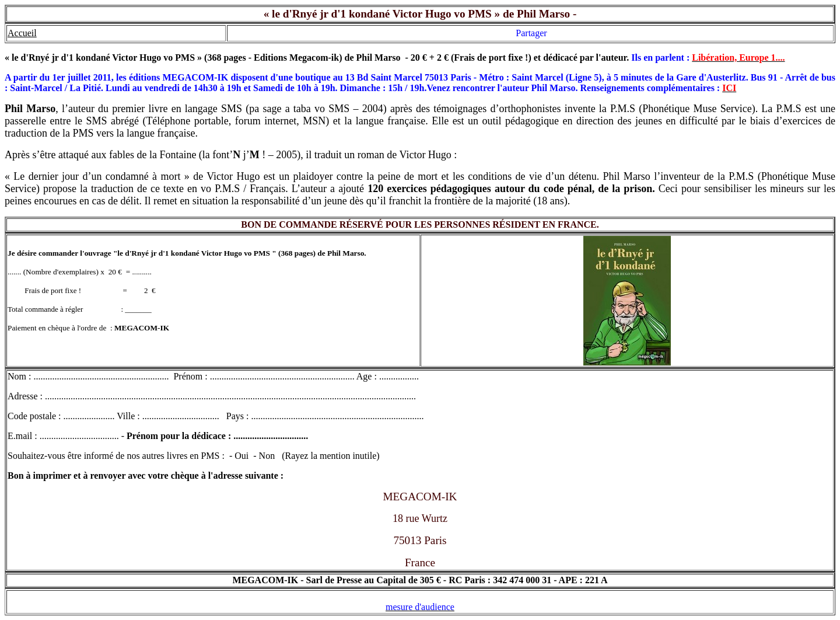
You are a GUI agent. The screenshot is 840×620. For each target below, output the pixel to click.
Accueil (22, 33)
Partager (531, 33)
